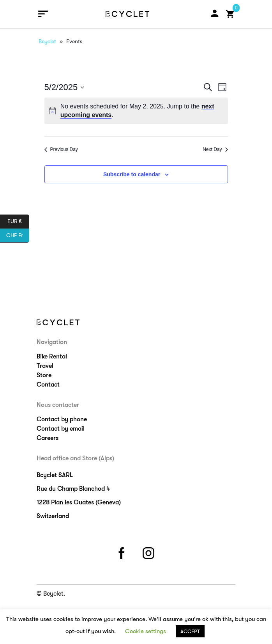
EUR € (18, 222)
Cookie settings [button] (146, 631)
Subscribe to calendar (132, 174)
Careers (48, 438)
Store (44, 375)
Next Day (215, 149)
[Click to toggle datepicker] (64, 87)
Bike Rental (52, 357)
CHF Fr (18, 236)
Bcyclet (47, 41)
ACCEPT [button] (190, 631)
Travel (45, 366)
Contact (48, 385)
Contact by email (61, 429)
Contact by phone (62, 419)
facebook (123, 552)
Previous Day (61, 149)
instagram (150, 552)
